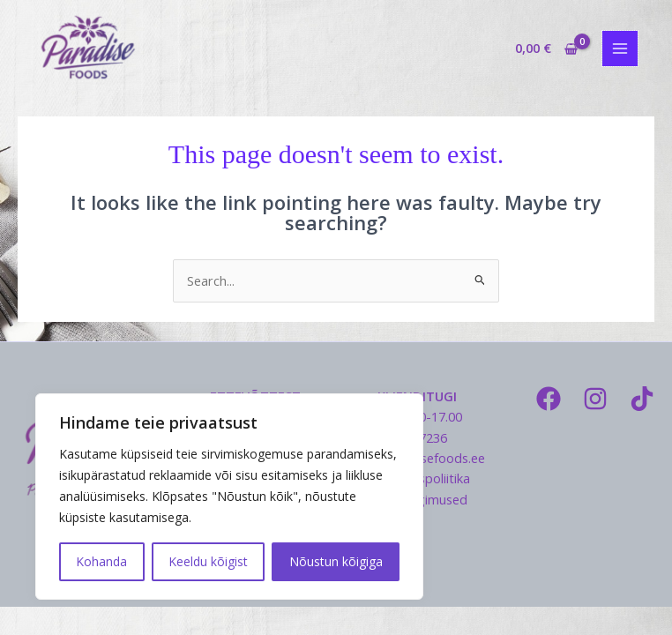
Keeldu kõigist (208, 561)
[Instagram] (595, 399)
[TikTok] (642, 399)
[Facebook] (549, 399)
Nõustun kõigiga (336, 561)
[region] (229, 497)
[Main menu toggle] (620, 49)
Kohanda (101, 561)
